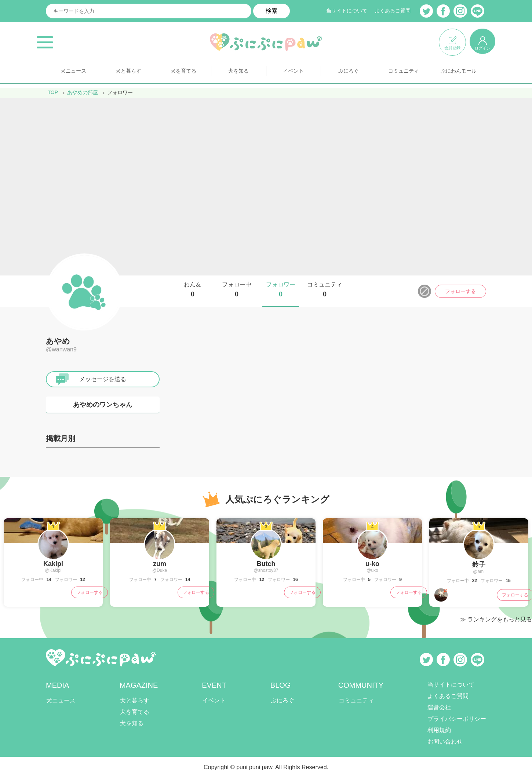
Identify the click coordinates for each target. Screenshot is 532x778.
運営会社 (439, 707)
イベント (294, 73)
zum (160, 564)
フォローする (460, 291)
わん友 (193, 290)
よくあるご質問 (393, 11)
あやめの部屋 (83, 92)
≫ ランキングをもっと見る (496, 619)
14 (48, 580)
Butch (266, 564)
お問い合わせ (445, 742)
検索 (272, 11)
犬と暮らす (128, 73)
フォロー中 (237, 290)
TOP (53, 92)
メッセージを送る (103, 379)
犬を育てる (183, 73)
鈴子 (479, 565)
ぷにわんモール (459, 73)
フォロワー (281, 290)
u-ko (372, 564)
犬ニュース (73, 73)
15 (508, 581)
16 (295, 580)
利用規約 (439, 730)
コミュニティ (404, 73)
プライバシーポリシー (457, 719)
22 (474, 581)
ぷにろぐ (349, 73)
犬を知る (238, 73)
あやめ (58, 341)
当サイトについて (347, 11)
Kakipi (53, 564)
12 (82, 580)
